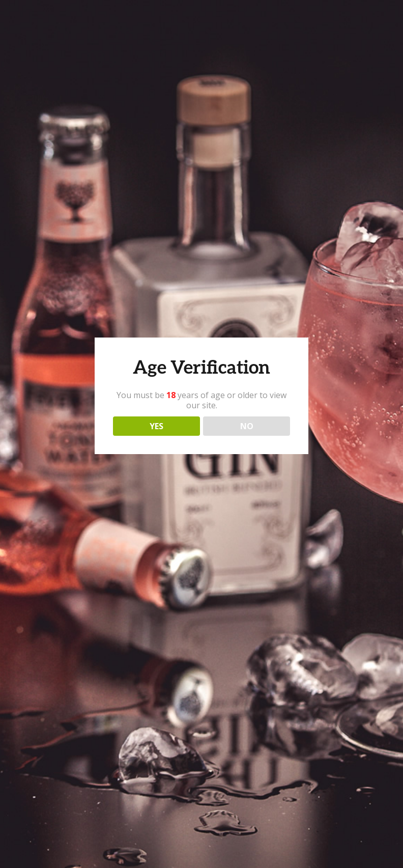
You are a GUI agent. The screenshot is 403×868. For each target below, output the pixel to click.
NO (247, 426)
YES (156, 426)
